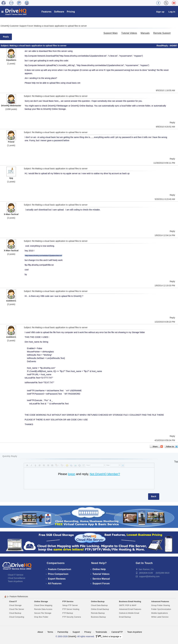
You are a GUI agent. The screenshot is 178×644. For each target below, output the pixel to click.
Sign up (160, 12)
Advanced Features (160, 601)
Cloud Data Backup (99, 605)
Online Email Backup (100, 609)
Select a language (108, 637)
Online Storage (41, 601)
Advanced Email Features (130, 609)
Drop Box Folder (41, 617)
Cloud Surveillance (17, 578)
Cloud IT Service (16, 575)
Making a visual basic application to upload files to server (61, 26)
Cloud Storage (15, 605)
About (40, 632)
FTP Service (68, 601)
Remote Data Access (43, 609)
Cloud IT (13, 601)
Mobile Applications (159, 613)
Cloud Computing (17, 617)
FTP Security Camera (72, 617)
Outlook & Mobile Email (129, 613)
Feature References (19, 596)
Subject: (5, 46)
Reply (6, 37)
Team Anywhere (15, 581)
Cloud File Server (17, 609)
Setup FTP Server (70, 605)
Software (59, 12)
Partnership (63, 632)
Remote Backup (98, 613)
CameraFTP (117, 632)
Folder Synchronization (161, 609)
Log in (172, 12)
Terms (50, 632)
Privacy (88, 632)
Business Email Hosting (130, 601)
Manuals (145, 33)
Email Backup (125, 617)
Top (176, 462)
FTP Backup (68, 613)
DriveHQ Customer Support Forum (17, 26)
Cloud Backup (15, 613)
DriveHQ (72, 636)
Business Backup (98, 617)
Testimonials (101, 632)
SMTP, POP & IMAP (128, 605)
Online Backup (98, 601)
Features (46, 12)
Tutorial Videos (129, 33)
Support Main (111, 33)
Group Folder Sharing (161, 605)
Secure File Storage (43, 613)
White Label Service (160, 617)
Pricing (71, 12)
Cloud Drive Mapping (43, 605)
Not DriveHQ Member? (105, 474)
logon (72, 474)
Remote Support (162, 33)
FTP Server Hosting (71, 609)
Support (76, 632)
